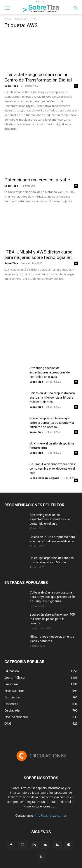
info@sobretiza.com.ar (51, 815)
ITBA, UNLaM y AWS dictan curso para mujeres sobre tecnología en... (39, 255)
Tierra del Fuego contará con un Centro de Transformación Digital (38, 77)
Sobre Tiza (11, 86)
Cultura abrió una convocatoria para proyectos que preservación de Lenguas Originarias (52, 597)
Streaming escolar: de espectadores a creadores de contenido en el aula (50, 372)
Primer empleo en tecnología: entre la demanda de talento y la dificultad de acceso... (52, 423)
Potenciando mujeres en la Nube (37, 180)
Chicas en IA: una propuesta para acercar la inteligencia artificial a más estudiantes (52, 398)
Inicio (8, 19)
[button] (7, 8)
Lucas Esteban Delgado (44, 478)
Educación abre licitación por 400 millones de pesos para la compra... (52, 619)
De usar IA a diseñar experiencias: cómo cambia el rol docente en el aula (53, 469)
